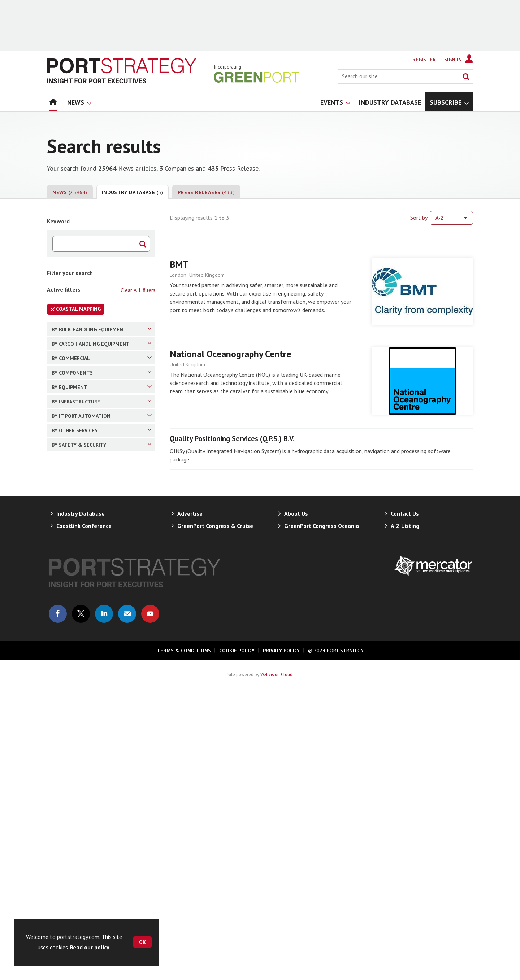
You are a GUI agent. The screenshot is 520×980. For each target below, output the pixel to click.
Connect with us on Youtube (150, 901)
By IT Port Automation (102, 645)
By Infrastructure (102, 543)
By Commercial (102, 381)
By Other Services (102, 671)
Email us (127, 901)
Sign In (453, 60)
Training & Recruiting (89, 686)
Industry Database (133, 192)
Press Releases (206, 192)
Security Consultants (89, 737)
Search (466, 76)
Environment (80, 698)
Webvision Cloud (276, 962)
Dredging (75, 570)
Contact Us (405, 801)
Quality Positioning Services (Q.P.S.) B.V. (232, 439)
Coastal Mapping (74, 310)
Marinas (74, 596)
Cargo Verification (86, 519)
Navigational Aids (85, 494)
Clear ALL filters (138, 290)
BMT (179, 264)
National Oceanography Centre (230, 354)
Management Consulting (94, 408)
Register (424, 60)
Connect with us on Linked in (104, 901)
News (70, 192)
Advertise (190, 801)
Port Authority (82, 395)
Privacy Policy (281, 938)
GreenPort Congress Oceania (322, 813)
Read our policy (90, 947)
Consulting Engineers (90, 558)
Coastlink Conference (84, 813)
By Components (102, 454)
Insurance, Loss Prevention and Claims (98, 425)
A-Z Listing (405, 813)
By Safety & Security (102, 722)
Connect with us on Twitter (81, 901)
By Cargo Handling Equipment (102, 355)
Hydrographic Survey (89, 621)
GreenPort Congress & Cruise (215, 813)
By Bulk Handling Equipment (102, 329)
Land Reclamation (86, 583)
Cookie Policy (237, 938)
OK (142, 942)
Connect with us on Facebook (58, 901)
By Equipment (102, 480)
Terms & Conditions (184, 938)
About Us (296, 801)
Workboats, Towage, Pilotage (100, 507)
